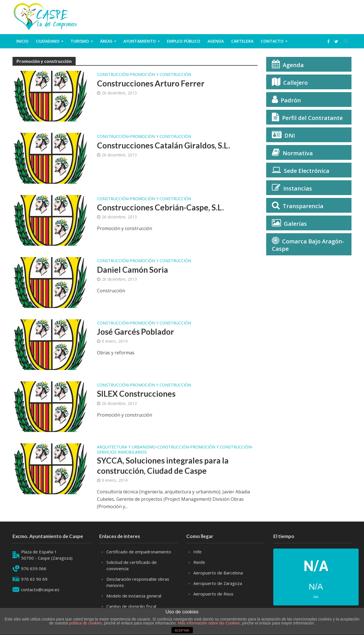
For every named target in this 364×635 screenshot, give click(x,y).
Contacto (272, 41)
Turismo (80, 41)
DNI (290, 136)
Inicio (22, 41)
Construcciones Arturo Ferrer (151, 83)
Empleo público (184, 41)
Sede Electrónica (307, 171)
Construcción (113, 75)
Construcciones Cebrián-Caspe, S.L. (160, 207)
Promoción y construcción (161, 75)
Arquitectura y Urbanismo (126, 447)
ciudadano (48, 41)
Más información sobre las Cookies (208, 623)
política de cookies (85, 623)
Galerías (295, 224)
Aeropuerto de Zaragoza (218, 583)
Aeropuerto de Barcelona (218, 573)
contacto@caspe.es (40, 590)
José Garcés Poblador (136, 332)
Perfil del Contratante (312, 118)
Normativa (298, 153)
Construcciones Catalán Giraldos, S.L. (164, 145)
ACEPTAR (182, 630)
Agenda (216, 41)
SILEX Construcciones (136, 394)
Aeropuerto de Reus (213, 594)
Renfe (199, 562)
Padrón (291, 100)
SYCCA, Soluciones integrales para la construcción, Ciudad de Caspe (163, 466)
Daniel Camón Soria (133, 270)
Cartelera (242, 41)
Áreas (106, 41)
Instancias (298, 188)
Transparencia (303, 206)
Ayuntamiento (140, 41)
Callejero (295, 83)
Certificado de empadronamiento (139, 552)
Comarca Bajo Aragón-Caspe (308, 245)
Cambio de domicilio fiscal (131, 606)
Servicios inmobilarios (122, 452)
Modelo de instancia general (134, 596)
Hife (197, 552)
